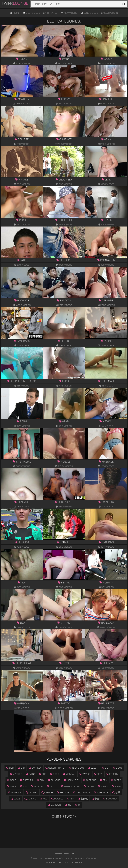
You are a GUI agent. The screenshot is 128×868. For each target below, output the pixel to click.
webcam (69, 774)
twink (30, 774)
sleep (116, 780)
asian (11, 786)
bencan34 (110, 799)
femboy (112, 774)
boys (117, 768)
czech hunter (55, 768)
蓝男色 (83, 799)
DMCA (60, 862)
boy (40, 780)
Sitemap (51, 862)
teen (98, 774)
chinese (54, 780)
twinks (85, 774)
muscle (57, 799)
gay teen (35, 768)
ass (44, 799)
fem (104, 780)
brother (26, 780)
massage (15, 792)
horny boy (72, 780)
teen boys (76, 768)
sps (21, 768)
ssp (106, 768)
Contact (77, 862)
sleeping (90, 780)
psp (70, 799)
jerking (30, 799)
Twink (15, 3)
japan (117, 786)
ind (68, 805)
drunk (89, 786)
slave (16, 799)
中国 (95, 799)
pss (43, 774)
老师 (116, 792)
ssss (55, 774)
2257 (68, 862)
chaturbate (82, 792)
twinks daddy (70, 786)
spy (23, 786)
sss (10, 768)
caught (32, 792)
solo (12, 780)
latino (52, 786)
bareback (101, 792)
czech (93, 768)
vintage (16, 774)
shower (63, 792)
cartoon (54, 805)
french (47, 792)
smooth (37, 786)
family (103, 786)
